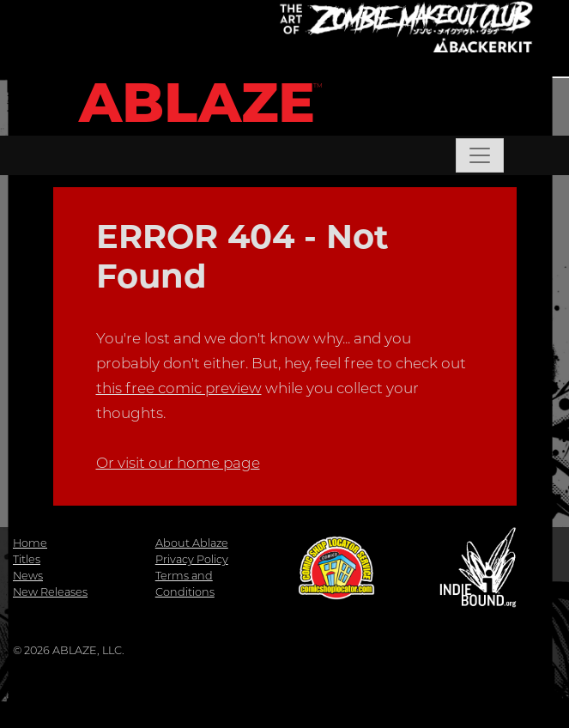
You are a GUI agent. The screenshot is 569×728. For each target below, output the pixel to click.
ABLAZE (197, 103)
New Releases (50, 592)
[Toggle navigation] (480, 155)
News (28, 576)
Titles (27, 559)
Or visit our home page (178, 463)
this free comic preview (179, 388)
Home (30, 543)
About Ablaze (192, 543)
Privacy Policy (192, 559)
